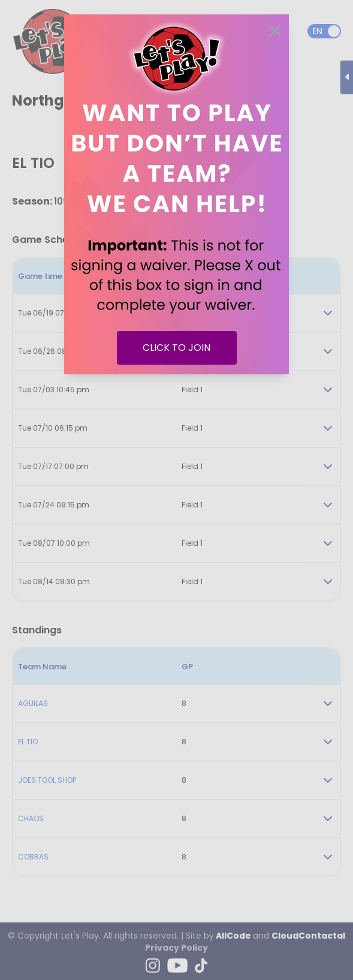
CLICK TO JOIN (176, 348)
